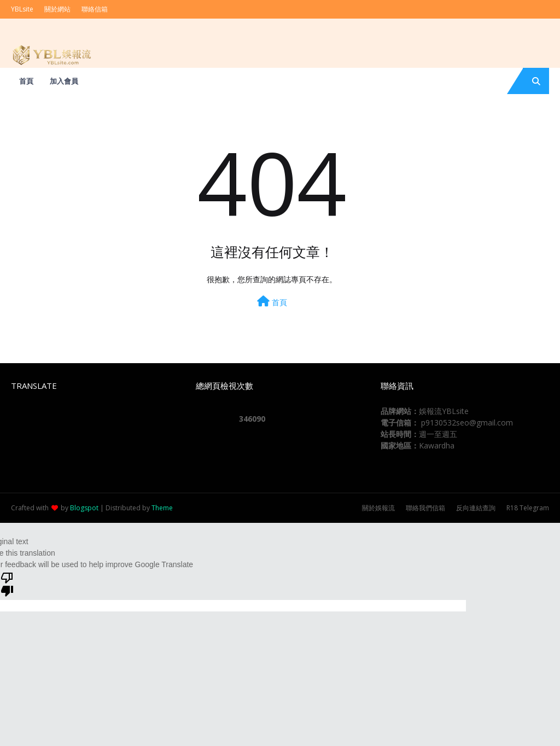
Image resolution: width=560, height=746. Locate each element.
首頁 (272, 302)
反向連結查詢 (476, 508)
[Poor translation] (7, 584)
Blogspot (84, 508)
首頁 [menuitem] (26, 81)
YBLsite (22, 9)
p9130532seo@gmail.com (467, 422)
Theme (162, 508)
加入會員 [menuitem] (64, 81)
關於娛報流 (378, 508)
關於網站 (57, 9)
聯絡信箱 (95, 9)
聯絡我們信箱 (425, 508)
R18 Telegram (528, 508)
